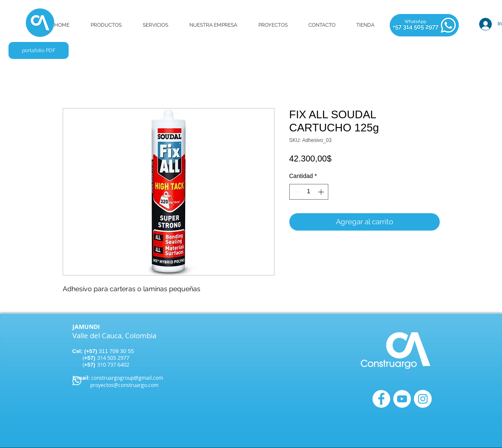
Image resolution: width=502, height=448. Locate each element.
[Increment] (322, 192)
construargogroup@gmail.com (127, 378)
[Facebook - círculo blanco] (381, 399)
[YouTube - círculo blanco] (402, 399)
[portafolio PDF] (39, 50)
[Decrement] (296, 192)
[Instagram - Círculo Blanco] (423, 399)
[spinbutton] (309, 192)
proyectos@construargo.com (124, 385)
